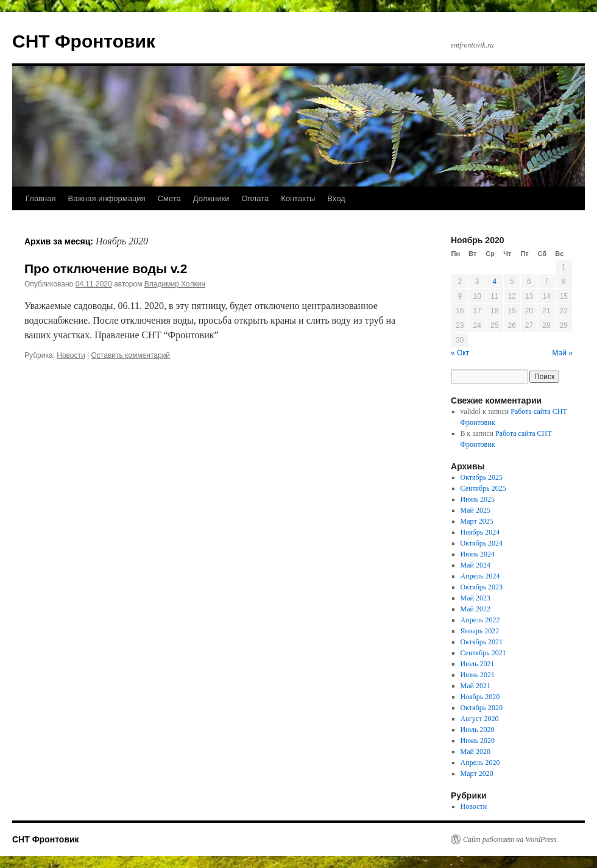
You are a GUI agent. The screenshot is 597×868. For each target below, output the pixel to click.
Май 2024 (475, 565)
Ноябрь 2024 (480, 532)
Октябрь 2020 (482, 708)
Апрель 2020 (480, 763)
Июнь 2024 (478, 554)
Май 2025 (475, 510)
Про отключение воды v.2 (106, 269)
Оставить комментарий (131, 355)
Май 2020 (475, 752)
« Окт (460, 353)
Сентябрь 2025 (483, 488)
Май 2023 (475, 598)
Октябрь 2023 (482, 587)
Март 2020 (477, 774)
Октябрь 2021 (482, 642)
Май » (562, 353)
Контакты (298, 198)
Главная (41, 198)
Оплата (255, 198)
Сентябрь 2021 (483, 653)
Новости (71, 355)
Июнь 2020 (478, 741)
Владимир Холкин (175, 284)
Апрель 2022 (480, 620)
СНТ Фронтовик (84, 41)
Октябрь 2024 (482, 543)
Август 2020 (480, 719)
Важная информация (106, 198)
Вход (336, 198)
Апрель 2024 (480, 576)
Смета (169, 198)
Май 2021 (475, 686)
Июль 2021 (478, 664)
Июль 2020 (478, 730)
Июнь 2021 (478, 675)
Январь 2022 (480, 631)
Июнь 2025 (478, 499)
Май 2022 (475, 609)
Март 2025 (477, 521)
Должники (211, 198)
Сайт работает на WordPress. (511, 839)
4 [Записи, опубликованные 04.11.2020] (494, 282)
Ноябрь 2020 (480, 697)
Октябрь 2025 (482, 477)
